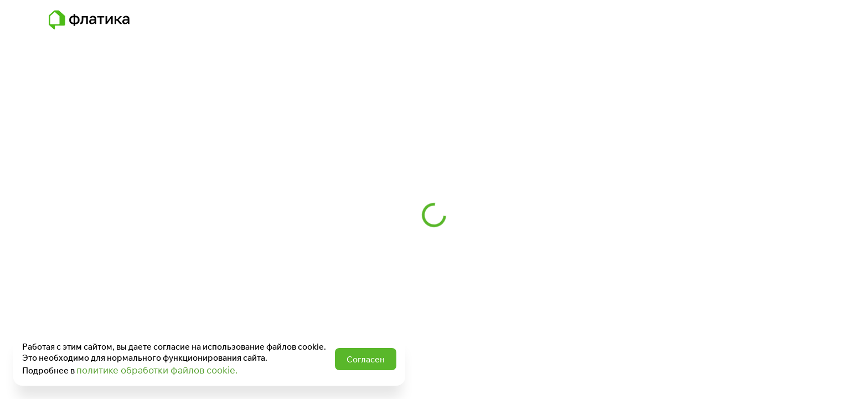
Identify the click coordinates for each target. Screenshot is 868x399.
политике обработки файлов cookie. (157, 370)
